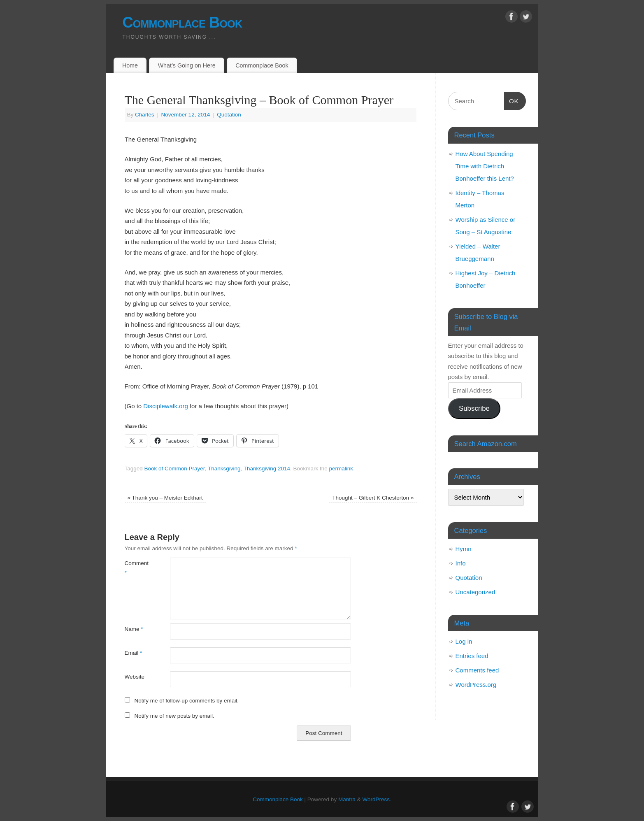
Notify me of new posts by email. (174, 716)
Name (134, 629)
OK (511, 100)
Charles (145, 115)
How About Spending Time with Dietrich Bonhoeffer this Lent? (485, 166)
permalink (341, 469)
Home (130, 65)
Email (134, 653)
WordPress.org (476, 685)
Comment (136, 568)
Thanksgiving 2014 (267, 469)
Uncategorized (475, 592)
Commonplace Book (183, 22)
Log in (464, 641)
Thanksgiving (224, 469)
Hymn (464, 549)
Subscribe (474, 408)
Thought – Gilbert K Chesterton (373, 498)
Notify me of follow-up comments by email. (186, 701)
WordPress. (377, 799)
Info (461, 563)
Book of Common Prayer (175, 469)
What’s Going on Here (187, 65)
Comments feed (477, 670)
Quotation (229, 115)
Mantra (347, 799)
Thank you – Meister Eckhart (165, 498)
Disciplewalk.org (165, 406)
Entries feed (472, 656)
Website (135, 677)
